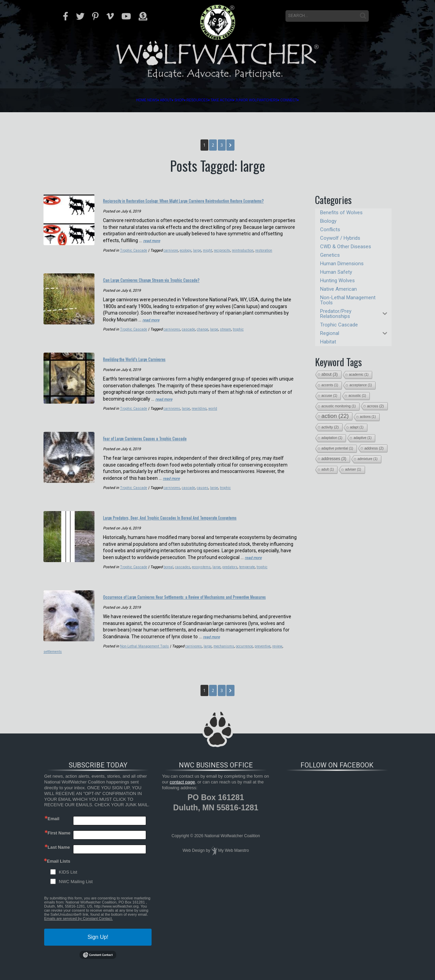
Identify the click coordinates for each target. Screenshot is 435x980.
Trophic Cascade (75, 258)
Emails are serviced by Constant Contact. (79, 928)
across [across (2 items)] (376, 406)
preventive (212, 662)
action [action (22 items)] (335, 416)
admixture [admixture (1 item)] (368, 459)
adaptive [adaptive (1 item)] (362, 438)
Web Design (194, 860)
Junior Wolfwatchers (303, 100)
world (216, 411)
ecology (129, 258)
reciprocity (168, 258)
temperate (195, 575)
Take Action (234, 100)
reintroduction (190, 258)
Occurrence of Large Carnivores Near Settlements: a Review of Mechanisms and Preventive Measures (196, 607)
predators (176, 575)
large (141, 258)
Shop (145, 100)
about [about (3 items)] (330, 374)
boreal (111, 575)
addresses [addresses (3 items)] (334, 459)
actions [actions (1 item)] (368, 417)
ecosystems (146, 575)
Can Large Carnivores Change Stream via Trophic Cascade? (190, 286)
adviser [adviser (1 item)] (353, 469)
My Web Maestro (233, 860)
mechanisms (169, 662)
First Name (59, 843)
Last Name (59, 857)
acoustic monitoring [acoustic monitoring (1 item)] (339, 406)
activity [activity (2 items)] (330, 427)
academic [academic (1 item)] (359, 375)
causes (206, 488)
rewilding (202, 411)
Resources (184, 100)
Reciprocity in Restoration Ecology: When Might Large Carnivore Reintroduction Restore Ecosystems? (198, 204)
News (85, 100)
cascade (191, 334)
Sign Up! (98, 947)
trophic (244, 334)
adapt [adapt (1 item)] (357, 427)
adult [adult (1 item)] (328, 469)
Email (54, 829)
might (152, 258)
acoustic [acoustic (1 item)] (357, 396)
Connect (367, 100)
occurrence (192, 662)
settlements (245, 662)
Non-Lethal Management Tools (86, 662)
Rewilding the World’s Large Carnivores (161, 362)
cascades (126, 575)
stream (230, 334)
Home (59, 100)
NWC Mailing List (76, 891)
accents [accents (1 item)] (330, 385)
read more (154, 248)
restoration (213, 258)
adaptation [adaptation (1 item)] (332, 438)
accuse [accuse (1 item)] (329, 396)
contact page (182, 792)
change (206, 334)
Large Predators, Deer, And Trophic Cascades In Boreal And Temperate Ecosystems (190, 521)
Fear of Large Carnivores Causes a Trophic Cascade (178, 439)
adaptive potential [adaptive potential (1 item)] (337, 448)
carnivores (174, 334)
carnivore (113, 258)
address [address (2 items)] (374, 448)
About (115, 100)
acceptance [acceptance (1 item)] (361, 385)
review (227, 662)
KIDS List (68, 882)
